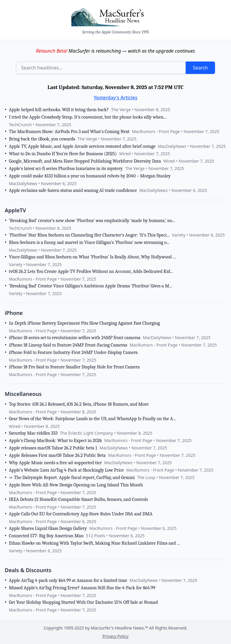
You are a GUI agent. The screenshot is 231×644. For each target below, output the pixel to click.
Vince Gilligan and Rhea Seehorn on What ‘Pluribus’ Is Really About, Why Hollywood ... (92, 257)
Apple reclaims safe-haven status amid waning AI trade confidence (73, 190)
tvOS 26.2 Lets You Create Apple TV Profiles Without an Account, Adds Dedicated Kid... (91, 271)
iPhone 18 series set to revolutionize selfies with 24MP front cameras (75, 338)
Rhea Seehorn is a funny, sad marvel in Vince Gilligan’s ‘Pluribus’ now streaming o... (89, 242)
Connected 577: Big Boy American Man (46, 536)
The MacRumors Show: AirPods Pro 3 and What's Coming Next (69, 132)
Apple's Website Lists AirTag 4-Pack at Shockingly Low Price (66, 470)
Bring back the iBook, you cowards (42, 139)
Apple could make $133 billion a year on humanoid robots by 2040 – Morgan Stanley (90, 176)
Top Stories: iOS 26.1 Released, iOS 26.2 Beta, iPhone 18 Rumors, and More (79, 404)
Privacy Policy (115, 636)
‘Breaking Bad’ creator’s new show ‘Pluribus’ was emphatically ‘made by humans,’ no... (92, 221)
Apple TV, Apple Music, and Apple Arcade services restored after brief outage (82, 146)
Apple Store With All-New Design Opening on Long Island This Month (76, 485)
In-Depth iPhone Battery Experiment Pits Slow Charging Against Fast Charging (84, 323)
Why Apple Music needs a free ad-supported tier (55, 463)
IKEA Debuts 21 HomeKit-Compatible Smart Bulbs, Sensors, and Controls (78, 499)
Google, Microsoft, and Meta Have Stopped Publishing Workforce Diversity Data (85, 161)
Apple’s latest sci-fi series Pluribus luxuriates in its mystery (66, 169)
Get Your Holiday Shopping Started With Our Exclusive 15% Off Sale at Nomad (83, 602)
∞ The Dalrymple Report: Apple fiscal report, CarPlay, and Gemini (72, 478)
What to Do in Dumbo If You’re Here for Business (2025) (63, 154)
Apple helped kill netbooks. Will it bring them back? (59, 110)
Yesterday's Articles (115, 98)
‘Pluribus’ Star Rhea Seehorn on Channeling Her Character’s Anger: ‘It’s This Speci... (89, 235)
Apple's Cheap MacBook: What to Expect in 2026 (55, 441)
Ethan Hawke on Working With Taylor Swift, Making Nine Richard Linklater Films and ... (94, 543)
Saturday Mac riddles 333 (33, 433)
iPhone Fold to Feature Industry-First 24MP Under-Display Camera (73, 352)
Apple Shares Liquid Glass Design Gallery (48, 528)
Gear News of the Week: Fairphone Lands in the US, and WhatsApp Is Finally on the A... (92, 419)
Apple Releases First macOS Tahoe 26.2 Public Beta (57, 455)
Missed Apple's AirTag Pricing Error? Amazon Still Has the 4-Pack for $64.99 (82, 588)
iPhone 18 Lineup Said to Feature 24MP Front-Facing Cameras (68, 345)
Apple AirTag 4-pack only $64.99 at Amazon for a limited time (68, 580)
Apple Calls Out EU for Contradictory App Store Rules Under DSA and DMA (81, 514)
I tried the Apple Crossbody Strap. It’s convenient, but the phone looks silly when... (88, 117)
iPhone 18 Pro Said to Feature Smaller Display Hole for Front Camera (74, 367)
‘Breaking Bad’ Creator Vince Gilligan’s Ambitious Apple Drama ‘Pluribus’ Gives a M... (90, 286)
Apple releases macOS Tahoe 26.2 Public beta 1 (53, 448)
